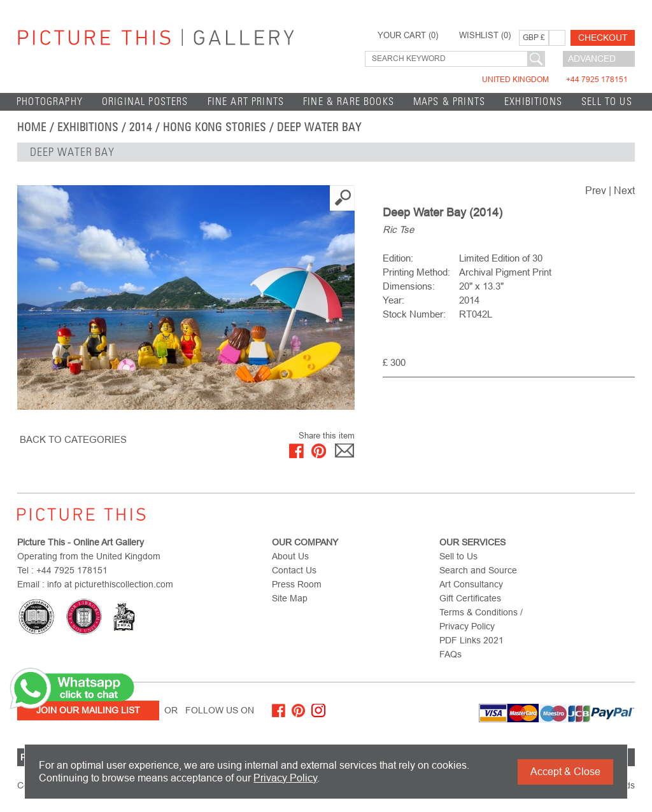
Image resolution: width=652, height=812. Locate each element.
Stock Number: (414, 314)
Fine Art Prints (246, 101)
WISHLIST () (485, 36)
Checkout (603, 38)
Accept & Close (565, 772)
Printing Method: (416, 272)
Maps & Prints (449, 101)
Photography (50, 101)
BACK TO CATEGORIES (73, 439)
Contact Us (294, 570)
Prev (596, 191)
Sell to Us (607, 101)
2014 (141, 127)
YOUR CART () (408, 36)
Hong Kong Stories (215, 127)
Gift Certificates (470, 598)
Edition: (398, 258)
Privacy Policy (285, 778)
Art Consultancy (471, 584)
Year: (393, 300)
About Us (290, 556)
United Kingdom (555, 80)
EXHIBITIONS (533, 101)
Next (624, 191)
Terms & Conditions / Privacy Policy (481, 619)
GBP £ (534, 38)
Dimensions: (409, 286)
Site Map (290, 598)
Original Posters (145, 101)
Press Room (297, 584)
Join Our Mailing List (88, 710)
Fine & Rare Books (349, 101)
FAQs (450, 654)
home (32, 127)
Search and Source (478, 570)
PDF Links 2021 (471, 640)
